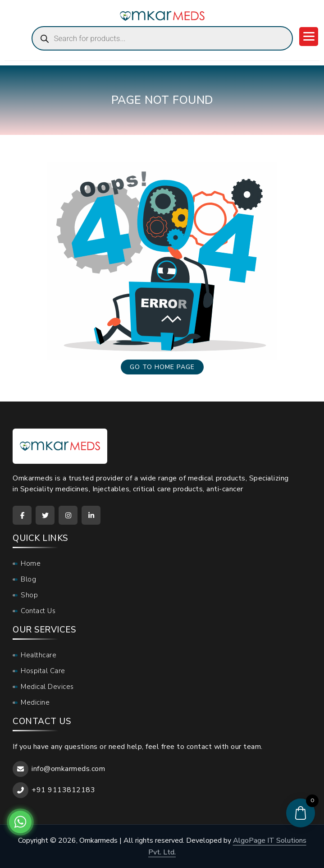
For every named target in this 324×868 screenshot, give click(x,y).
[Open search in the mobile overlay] (162, 38)
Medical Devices (47, 687)
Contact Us (38, 611)
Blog (28, 579)
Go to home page (162, 367)
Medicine (35, 702)
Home (31, 563)
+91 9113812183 (63, 790)
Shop (29, 595)
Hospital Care (43, 671)
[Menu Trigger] (309, 37)
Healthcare (39, 655)
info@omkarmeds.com (68, 769)
